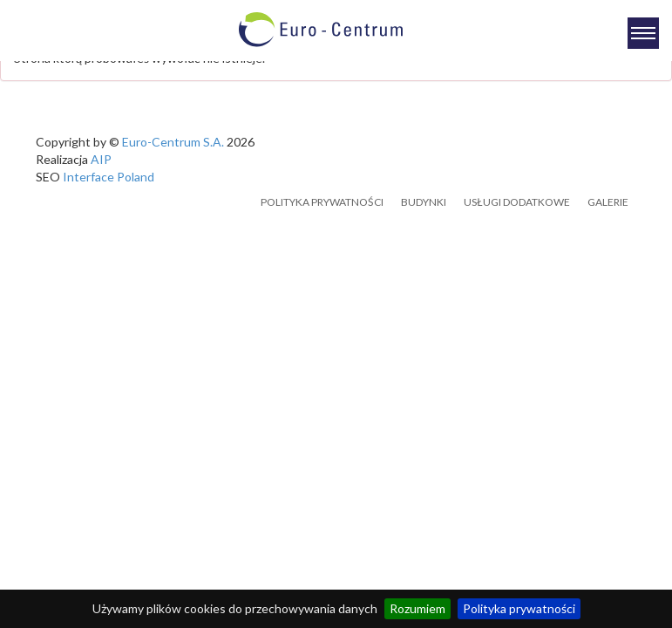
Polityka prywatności (519, 608)
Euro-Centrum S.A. (173, 142)
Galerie (608, 202)
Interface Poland (109, 177)
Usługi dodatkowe (517, 202)
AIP (101, 159)
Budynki (424, 202)
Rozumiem (417, 608)
